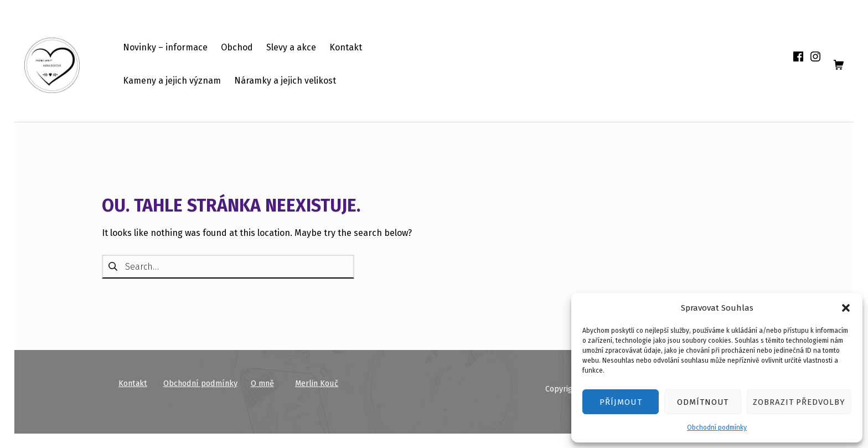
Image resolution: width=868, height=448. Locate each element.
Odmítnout (703, 402)
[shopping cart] (839, 65)
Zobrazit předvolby (799, 402)
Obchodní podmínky (717, 428)
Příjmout (621, 402)
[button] (846, 308)
